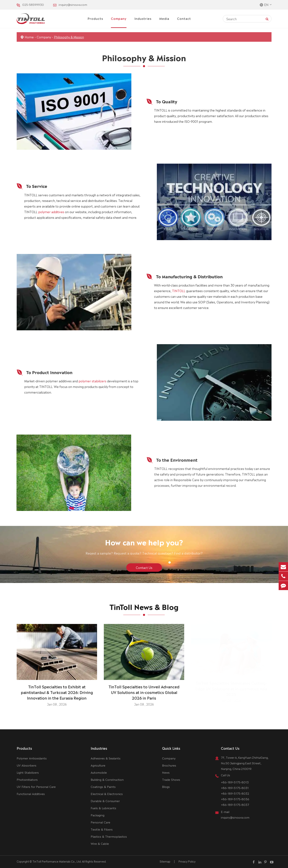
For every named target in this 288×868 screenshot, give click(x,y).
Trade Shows (171, 779)
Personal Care (100, 822)
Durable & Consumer (105, 801)
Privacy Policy (187, 861)
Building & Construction (107, 779)
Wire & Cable (100, 843)
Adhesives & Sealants (106, 758)
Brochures (169, 765)
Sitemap (165, 861)
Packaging (98, 815)
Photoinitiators (27, 779)
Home (29, 37)
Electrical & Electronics (107, 794)
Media (164, 18)
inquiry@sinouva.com (73, 4)
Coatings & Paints (103, 786)
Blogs (166, 786)
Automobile (99, 772)
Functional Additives (31, 794)
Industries (143, 18)
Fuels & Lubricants (103, 808)
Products (95, 18)
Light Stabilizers (28, 772)
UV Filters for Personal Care (36, 786)
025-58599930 (33, 4)
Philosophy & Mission (69, 37)
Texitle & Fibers (102, 829)
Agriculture (98, 765)
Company (119, 18)
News (166, 772)
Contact (184, 18)
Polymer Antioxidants (32, 758)
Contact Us (230, 748)
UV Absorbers (27, 765)
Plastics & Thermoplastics (109, 836)
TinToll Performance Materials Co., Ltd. (57, 861)
